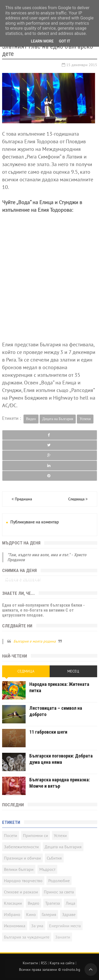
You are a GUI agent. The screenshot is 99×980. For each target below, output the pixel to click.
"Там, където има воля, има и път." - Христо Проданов (47, 557)
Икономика (15, 926)
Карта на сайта (62, 963)
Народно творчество (23, 881)
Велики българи (19, 869)
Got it (65, 41)
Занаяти (63, 937)
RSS (44, 963)
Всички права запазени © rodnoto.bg (50, 970)
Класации (13, 903)
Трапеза (53, 903)
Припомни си (36, 835)
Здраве (69, 914)
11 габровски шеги (48, 732)
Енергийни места (65, 926)
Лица (70, 903)
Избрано (12, 914)
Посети (11, 835)
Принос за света (59, 892)
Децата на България (58, 419)
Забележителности (21, 847)
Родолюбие (59, 881)
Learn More (42, 41)
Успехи (85, 419)
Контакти (30, 963)
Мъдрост (47, 869)
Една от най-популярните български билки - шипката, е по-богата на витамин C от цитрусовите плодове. (43, 610)
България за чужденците (27, 937)
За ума (37, 926)
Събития (54, 858)
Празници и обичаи (22, 858)
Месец (73, 671)
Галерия (49, 914)
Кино (31, 914)
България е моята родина (35, 641)
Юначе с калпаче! (23, 579)
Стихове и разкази (21, 892)
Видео (31, 419)
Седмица (26, 671)
